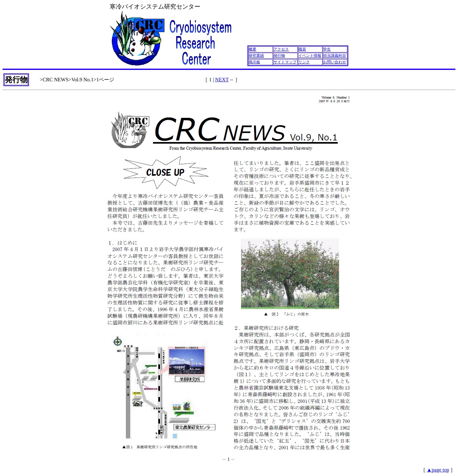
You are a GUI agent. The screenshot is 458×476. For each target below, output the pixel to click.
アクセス (281, 49)
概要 (253, 49)
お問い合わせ (335, 62)
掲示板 (254, 62)
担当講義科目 (335, 56)
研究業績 (256, 56)
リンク (304, 62)
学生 (327, 49)
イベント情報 (310, 56)
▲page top (438, 470)
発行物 (279, 56)
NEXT (222, 80)
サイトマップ (285, 62)
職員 (302, 49)
